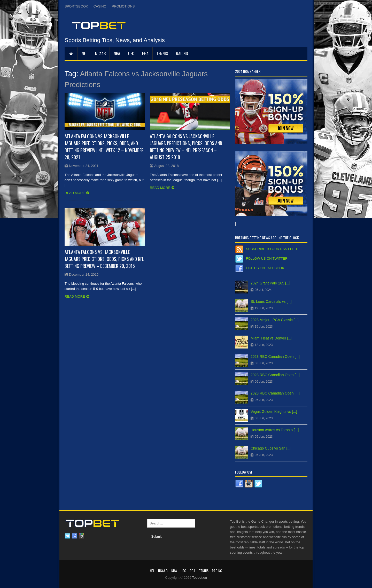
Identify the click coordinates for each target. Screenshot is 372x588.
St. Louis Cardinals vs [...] (271, 301)
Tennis (162, 53)
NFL (84, 53)
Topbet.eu (200, 578)
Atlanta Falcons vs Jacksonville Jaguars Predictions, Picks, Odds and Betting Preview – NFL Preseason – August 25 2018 (186, 147)
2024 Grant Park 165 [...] (270, 283)
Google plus (81, 536)
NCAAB (100, 53)
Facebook (74, 536)
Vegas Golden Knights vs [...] (274, 412)
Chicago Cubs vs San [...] (271, 448)
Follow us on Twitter (267, 258)
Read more (75, 193)
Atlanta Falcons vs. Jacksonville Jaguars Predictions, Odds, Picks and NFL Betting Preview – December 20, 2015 (104, 259)
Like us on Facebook (265, 268)
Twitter (67, 536)
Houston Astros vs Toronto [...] (275, 430)
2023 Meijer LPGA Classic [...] (275, 320)
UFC (131, 53)
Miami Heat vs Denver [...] (271, 338)
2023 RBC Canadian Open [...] (275, 357)
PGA (145, 53)
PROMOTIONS (123, 6)
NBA (117, 53)
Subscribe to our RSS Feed (271, 249)
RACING (182, 53)
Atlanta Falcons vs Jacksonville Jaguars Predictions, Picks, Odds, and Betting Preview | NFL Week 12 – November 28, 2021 (104, 147)
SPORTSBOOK (76, 6)
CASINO (100, 6)
